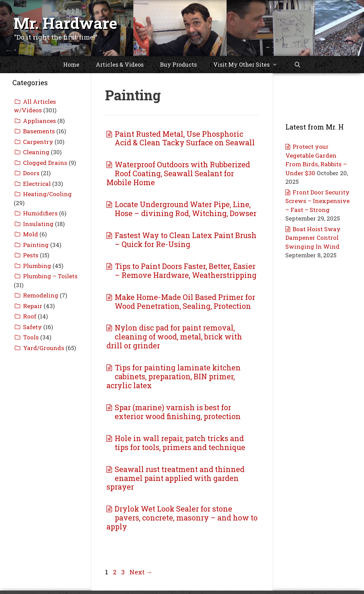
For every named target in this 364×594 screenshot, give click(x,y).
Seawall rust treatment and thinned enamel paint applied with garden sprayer (175, 478)
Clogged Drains (45, 163)
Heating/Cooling (47, 194)
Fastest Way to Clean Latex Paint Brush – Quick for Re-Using (186, 240)
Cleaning (36, 152)
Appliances (39, 121)
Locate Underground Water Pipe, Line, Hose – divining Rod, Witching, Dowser (186, 209)
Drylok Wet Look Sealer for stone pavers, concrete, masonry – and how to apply (182, 518)
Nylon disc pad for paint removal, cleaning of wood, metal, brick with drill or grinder (174, 337)
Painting (36, 245)
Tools (31, 337)
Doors (31, 173)
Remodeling (41, 295)
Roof (30, 316)
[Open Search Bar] (298, 65)
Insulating (38, 224)
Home (71, 64)
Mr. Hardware (66, 23)
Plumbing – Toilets (50, 276)
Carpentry (38, 142)
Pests (31, 255)
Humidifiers (40, 213)
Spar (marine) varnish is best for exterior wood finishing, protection (178, 412)
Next (141, 572)
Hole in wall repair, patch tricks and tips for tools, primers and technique (180, 443)
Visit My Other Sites (249, 65)
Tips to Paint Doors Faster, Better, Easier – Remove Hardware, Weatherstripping (186, 271)
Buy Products (178, 64)
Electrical (37, 184)
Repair (33, 306)
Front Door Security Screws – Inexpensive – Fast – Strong (317, 201)
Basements (39, 131)
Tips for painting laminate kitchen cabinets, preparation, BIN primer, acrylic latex (174, 376)
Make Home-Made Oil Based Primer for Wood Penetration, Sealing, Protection (185, 301)
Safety (32, 327)
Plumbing (37, 266)
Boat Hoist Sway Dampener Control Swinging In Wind (313, 238)
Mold (31, 234)
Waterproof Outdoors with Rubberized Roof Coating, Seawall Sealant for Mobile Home (178, 173)
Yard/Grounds (44, 348)
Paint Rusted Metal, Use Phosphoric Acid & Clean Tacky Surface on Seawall (185, 138)
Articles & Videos (120, 64)
